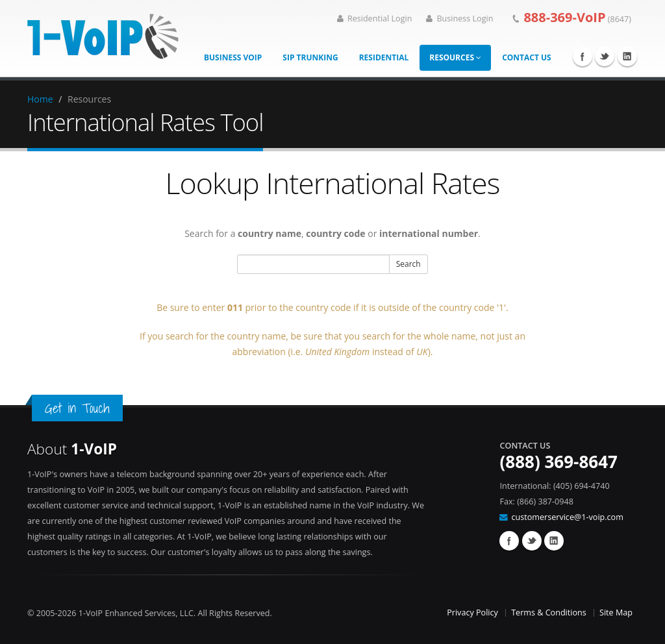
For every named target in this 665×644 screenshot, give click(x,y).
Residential (384, 57)
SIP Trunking (310, 57)
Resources (455, 57)
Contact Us (527, 57)
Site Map (616, 613)
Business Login (459, 19)
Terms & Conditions (549, 613)
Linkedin (627, 56)
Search (408, 264)
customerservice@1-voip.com (567, 517)
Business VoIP (233, 57)
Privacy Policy (472, 613)
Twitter (605, 56)
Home (40, 99)
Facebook (583, 56)
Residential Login (375, 19)
